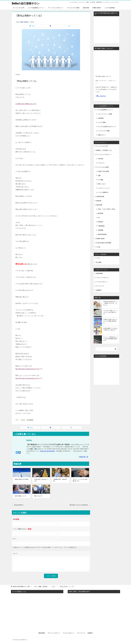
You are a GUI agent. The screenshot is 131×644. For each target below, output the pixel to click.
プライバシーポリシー (103, 278)
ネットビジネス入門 (18, 8)
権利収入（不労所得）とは (104, 150)
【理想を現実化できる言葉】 (22, 479)
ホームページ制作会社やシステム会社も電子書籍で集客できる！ (110, 339)
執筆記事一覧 (84, 457)
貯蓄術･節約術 (97, 8)
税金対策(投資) (102, 234)
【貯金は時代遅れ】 (19, 505)
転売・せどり (102, 184)
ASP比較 (101, 159)
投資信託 (101, 222)
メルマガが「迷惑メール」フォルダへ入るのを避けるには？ (110, 312)
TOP (21, 586)
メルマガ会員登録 (110, 8)
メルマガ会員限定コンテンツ (36, 8)
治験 (99, 176)
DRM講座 (101, 118)
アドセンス (101, 163)
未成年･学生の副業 (103, 171)
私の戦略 (99, 262)
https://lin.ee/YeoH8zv (48, 451)
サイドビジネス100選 (73, 8)
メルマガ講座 (102, 122)
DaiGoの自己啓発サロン (26, 3)
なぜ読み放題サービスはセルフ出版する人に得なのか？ (110, 329)
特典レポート (102, 135)
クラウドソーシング (104, 188)
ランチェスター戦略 (104, 131)
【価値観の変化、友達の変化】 (60, 480)
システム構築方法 (103, 192)
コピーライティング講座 (105, 114)
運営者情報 (99, 273)
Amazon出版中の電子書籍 (104, 243)
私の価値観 (30, 420)
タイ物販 (101, 180)
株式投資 (101, 213)
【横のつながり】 (38, 496)
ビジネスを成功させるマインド (107, 127)
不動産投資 (101, 226)
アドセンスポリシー (102, 282)
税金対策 (99, 201)
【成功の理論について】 (20, 496)
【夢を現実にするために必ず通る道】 (79, 505)
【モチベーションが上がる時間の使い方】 (80, 480)
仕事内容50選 (100, 197)
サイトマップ (100, 286)
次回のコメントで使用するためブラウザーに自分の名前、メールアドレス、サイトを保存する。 (46, 547)
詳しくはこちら (101, 96)
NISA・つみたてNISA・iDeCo (107, 209)
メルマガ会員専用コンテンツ (105, 110)
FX (99, 218)
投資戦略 (101, 230)
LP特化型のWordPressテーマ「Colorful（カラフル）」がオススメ (110, 303)
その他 (98, 247)
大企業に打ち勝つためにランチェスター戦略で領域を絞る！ (110, 321)
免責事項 (99, 290)
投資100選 (86, 8)
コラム (32, 22)
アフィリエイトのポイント (56, 8)
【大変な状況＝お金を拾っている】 (41, 480)
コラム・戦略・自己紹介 (22, 22)
